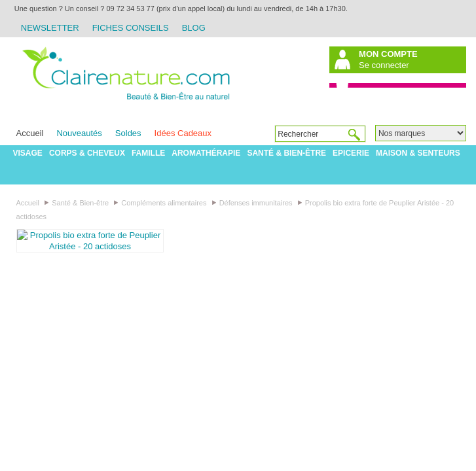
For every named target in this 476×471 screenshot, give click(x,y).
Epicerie (351, 153)
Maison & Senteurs (418, 153)
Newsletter (50, 28)
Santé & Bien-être (286, 153)
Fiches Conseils (131, 28)
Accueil (30, 133)
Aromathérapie (206, 153)
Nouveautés (79, 133)
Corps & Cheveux (87, 153)
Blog (194, 28)
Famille (148, 153)
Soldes (128, 133)
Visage (28, 153)
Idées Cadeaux (183, 133)
